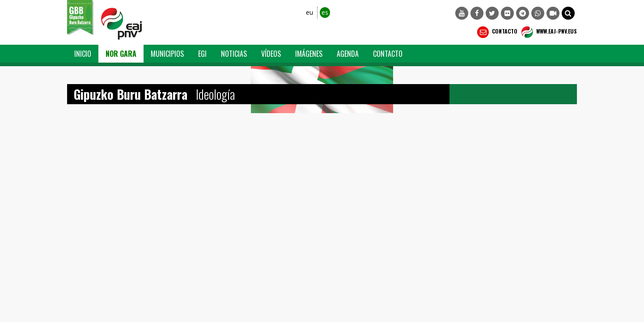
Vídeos (271, 54)
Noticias (234, 54)
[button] (568, 13)
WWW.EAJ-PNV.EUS (548, 32)
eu (309, 12)
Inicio (83, 54)
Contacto (496, 32)
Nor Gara (121, 54)
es (325, 12)
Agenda (348, 54)
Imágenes (309, 54)
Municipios (167, 54)
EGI (202, 54)
